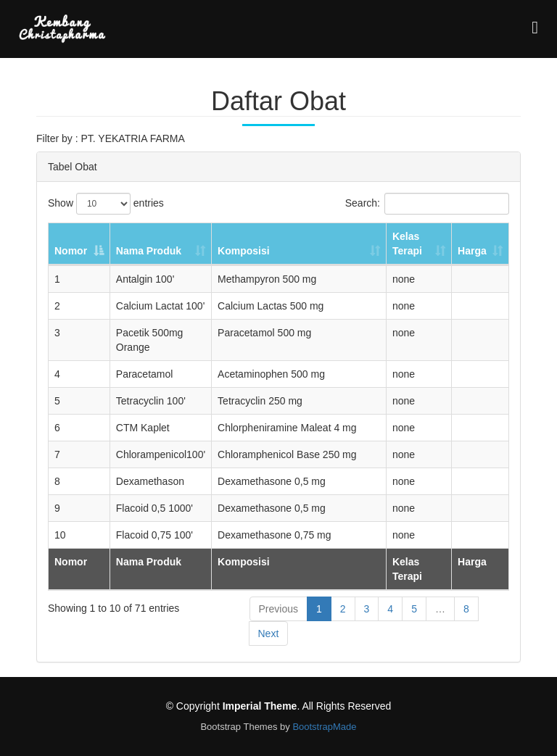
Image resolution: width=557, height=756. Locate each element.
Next (269, 634)
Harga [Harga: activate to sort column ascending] (472, 251)
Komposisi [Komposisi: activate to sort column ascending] (244, 251)
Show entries (106, 204)
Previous (278, 609)
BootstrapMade (324, 727)
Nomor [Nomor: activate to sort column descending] (71, 251)
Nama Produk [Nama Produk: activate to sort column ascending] (149, 251)
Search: (427, 204)
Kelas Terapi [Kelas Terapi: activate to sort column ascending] (407, 244)
